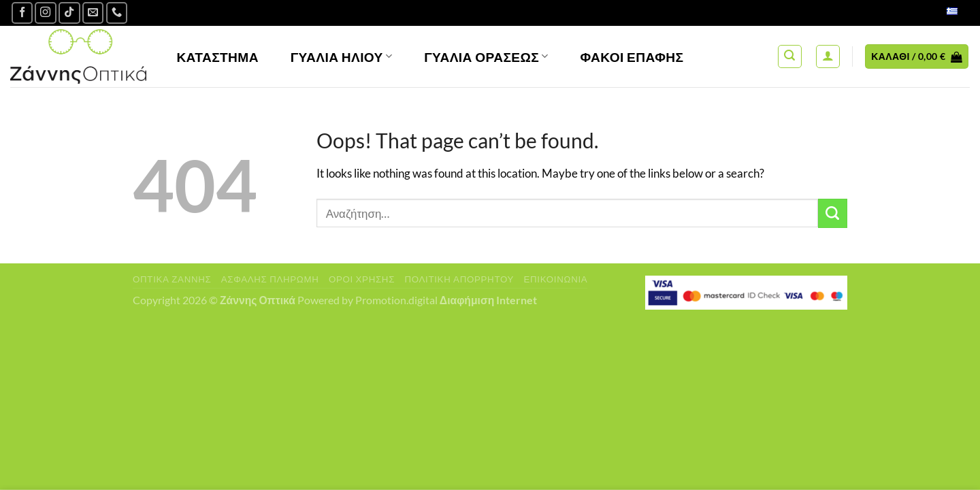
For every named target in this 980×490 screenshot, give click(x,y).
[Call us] (117, 13)
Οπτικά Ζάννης (172, 279)
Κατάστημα (217, 57)
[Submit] (833, 213)
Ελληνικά (937, 13)
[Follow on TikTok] (69, 13)
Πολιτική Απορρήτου (459, 279)
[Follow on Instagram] (46, 13)
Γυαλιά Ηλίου (342, 57)
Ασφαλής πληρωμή (270, 279)
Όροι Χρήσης (362, 279)
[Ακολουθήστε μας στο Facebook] (22, 13)
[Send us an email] (93, 13)
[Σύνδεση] (828, 57)
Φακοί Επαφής (632, 57)
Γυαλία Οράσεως (486, 57)
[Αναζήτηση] (790, 57)
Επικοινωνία (555, 279)
